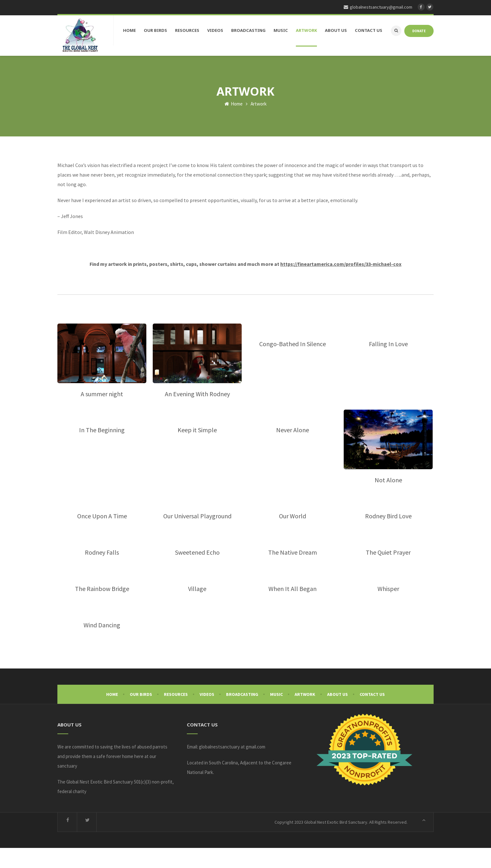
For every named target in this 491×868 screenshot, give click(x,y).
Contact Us (372, 714)
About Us (337, 714)
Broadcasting (242, 714)
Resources (176, 714)
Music (276, 714)
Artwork (305, 714)
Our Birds (141, 714)
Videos (207, 714)
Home (234, 124)
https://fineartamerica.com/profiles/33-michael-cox (341, 284)
